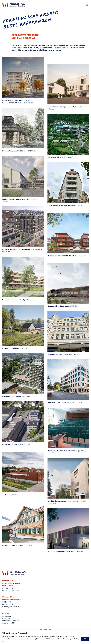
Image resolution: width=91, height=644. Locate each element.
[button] (87, 5)
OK (85, 639)
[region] (45, 637)
